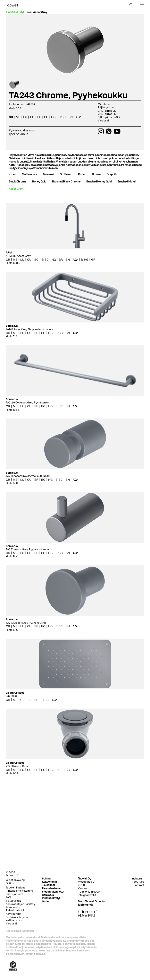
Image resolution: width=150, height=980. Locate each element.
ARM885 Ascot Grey (18, 256)
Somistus (48, 895)
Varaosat (103, 121)
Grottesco (66, 174)
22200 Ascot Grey (17, 766)
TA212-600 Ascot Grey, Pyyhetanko (27, 403)
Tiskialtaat (49, 885)
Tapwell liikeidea (16, 888)
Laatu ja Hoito (14, 894)
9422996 (11, 696)
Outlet (46, 901)
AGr (78, 117)
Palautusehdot (15, 910)
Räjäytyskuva (106, 107)
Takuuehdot (13, 907)
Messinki (48, 174)
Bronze (96, 174)
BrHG (85, 260)
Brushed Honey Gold (99, 182)
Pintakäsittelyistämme (20, 891)
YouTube (139, 882)
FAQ (8, 897)
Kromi (12, 174)
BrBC (62, 117)
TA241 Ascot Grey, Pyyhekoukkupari (28, 476)
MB (18, 117)
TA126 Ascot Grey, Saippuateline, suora (30, 329)
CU (32, 117)
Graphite (112, 174)
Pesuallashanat (52, 888)
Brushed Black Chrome (66, 182)
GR (93, 260)
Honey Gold (39, 182)
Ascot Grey (40, 12)
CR (11, 117)
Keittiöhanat (50, 882)
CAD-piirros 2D (107, 111)
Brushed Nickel (127, 182)
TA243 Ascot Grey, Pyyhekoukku (26, 623)
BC (46, 117)
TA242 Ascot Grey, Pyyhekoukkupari (28, 549)
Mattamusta (29, 174)
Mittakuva (104, 104)
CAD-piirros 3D (107, 114)
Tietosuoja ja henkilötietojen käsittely (21, 902)
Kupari (82, 174)
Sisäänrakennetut (53, 892)
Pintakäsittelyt (51, 898)
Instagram (138, 879)
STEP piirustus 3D (109, 117)
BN (71, 117)
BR (39, 117)
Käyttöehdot (14, 914)
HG (53, 117)
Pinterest (138, 885)
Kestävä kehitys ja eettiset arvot (17, 919)
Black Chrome (17, 182)
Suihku (46, 879)
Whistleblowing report (15, 881)
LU (25, 117)
